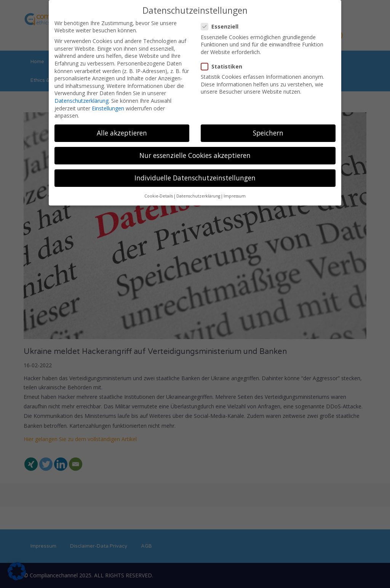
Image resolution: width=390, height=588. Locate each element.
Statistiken (224, 61)
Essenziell (222, 22)
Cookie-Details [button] (159, 191)
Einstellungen (108, 103)
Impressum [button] (235, 191)
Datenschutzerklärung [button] (198, 191)
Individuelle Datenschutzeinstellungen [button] (195, 173)
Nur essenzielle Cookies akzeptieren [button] (195, 150)
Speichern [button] (268, 128)
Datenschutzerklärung (82, 96)
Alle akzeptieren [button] (122, 128)
